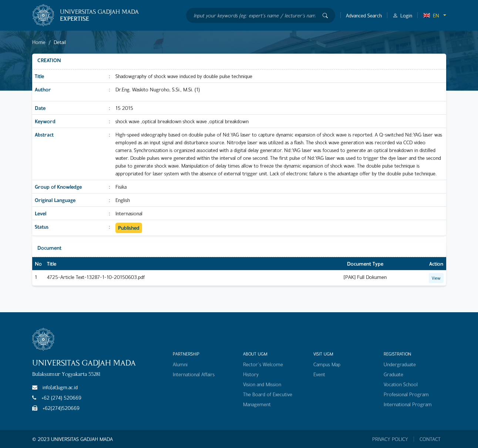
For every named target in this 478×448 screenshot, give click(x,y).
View (436, 278)
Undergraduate (400, 364)
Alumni (180, 364)
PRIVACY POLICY (390, 439)
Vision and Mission (262, 384)
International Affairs (194, 374)
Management (257, 404)
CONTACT (430, 439)
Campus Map (327, 364)
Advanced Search (364, 15)
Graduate (393, 374)
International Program (408, 404)
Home (39, 42)
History (251, 374)
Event (319, 374)
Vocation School (401, 384)
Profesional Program (406, 394)
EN (431, 15)
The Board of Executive (268, 394)
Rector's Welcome (263, 364)
